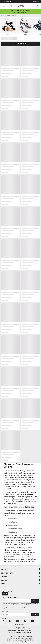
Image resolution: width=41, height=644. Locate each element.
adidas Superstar (13, 525)
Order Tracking (6, 2)
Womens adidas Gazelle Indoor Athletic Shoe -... (20, 631)
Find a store (5, 611)
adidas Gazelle (12, 522)
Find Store (35, 614)
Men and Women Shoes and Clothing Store (20, 629)
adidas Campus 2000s (15, 529)
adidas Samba (12, 519)
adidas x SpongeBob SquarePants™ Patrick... (20, 632)
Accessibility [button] (35, 2)
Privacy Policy (22, 606)
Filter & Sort (20, 44)
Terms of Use (14, 606)
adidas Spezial (12, 532)
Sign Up (5, 594)
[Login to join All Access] (20, 10)
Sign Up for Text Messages (10, 598)
